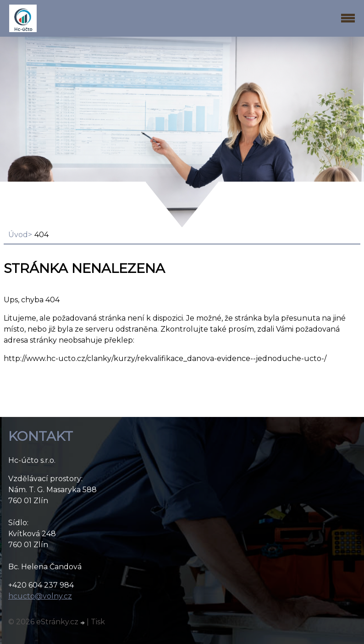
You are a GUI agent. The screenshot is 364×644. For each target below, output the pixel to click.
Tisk (98, 622)
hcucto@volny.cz (40, 596)
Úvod (18, 235)
